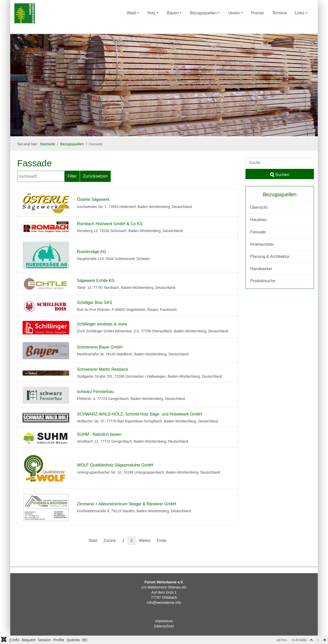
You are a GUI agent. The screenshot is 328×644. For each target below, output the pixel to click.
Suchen (280, 175)
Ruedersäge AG (91, 252)
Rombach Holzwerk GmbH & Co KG (110, 224)
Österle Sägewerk (93, 199)
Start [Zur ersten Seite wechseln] (93, 541)
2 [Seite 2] (132, 541)
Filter (72, 176)
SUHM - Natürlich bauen (99, 434)
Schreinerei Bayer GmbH (100, 347)
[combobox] (280, 163)
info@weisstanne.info (164, 603)
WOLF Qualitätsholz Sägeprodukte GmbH (115, 465)
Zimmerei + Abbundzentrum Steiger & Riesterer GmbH (126, 504)
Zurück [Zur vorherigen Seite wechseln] (110, 541)
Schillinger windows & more (102, 324)
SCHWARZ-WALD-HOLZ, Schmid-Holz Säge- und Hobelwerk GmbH (139, 414)
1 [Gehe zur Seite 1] (123, 541)
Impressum (164, 621)
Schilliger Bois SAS (94, 303)
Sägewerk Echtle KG (96, 281)
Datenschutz (164, 626)
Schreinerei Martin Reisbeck (102, 369)
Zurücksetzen (95, 176)
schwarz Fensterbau (95, 392)
